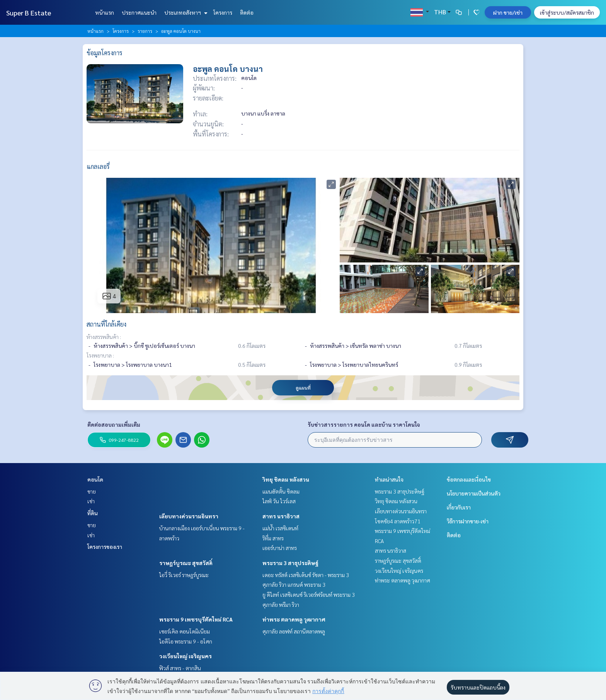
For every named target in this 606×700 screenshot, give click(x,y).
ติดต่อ (247, 12)
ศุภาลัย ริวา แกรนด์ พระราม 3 (294, 584)
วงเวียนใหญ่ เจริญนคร (186, 656)
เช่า (91, 501)
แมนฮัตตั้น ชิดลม (281, 491)
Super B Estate (29, 13)
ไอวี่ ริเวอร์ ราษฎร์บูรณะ (184, 575)
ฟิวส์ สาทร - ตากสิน (180, 668)
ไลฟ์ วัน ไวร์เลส (279, 501)
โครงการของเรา (105, 547)
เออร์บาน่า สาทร (280, 548)
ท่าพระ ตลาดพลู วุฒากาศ (294, 619)
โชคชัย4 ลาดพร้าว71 (398, 521)
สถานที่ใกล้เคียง (106, 324)
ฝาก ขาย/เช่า (508, 12)
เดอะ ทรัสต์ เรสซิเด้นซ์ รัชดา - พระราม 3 (306, 575)
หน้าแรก (105, 12)
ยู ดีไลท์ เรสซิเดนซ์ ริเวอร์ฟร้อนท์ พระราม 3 (309, 594)
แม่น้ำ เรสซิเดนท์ (280, 528)
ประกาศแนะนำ (139, 12)
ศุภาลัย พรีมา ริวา (281, 605)
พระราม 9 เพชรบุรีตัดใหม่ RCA (196, 619)
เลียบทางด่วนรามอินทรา (189, 516)
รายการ (145, 31)
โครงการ (223, 12)
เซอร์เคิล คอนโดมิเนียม (185, 631)
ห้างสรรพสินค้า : (104, 337)
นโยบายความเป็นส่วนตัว (474, 493)
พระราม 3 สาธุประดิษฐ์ (290, 563)
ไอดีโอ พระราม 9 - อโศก (186, 641)
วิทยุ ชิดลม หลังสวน (286, 479)
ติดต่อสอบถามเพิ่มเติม (114, 424)
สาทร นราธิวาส (281, 516)
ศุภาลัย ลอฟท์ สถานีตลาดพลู (294, 631)
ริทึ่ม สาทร (273, 538)
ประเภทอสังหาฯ (185, 12)
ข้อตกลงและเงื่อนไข (469, 479)
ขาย (92, 491)
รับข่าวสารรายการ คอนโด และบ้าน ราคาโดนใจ (364, 424)
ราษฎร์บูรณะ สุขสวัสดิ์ (186, 563)
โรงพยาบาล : (100, 355)
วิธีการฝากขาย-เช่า (468, 521)
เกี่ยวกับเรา (459, 507)
